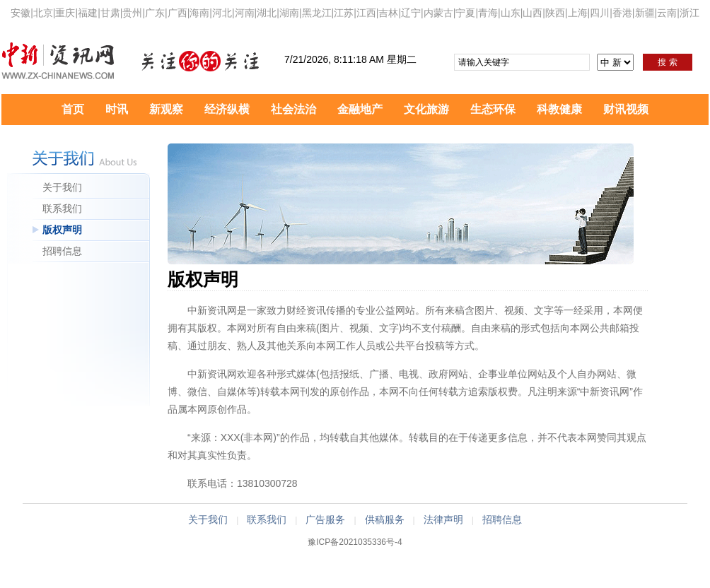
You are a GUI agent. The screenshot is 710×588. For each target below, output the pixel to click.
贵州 (132, 13)
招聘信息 (62, 251)
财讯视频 (626, 109)
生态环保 (493, 109)
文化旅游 (426, 109)
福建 (88, 13)
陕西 (555, 13)
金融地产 (360, 109)
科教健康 (559, 109)
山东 (511, 13)
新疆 (645, 13)
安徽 (21, 13)
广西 (177, 13)
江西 (366, 13)
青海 (488, 13)
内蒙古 (438, 13)
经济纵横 (227, 109)
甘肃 (110, 13)
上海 (578, 13)
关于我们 (62, 187)
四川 (600, 13)
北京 (43, 13)
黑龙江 (317, 13)
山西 (532, 13)
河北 (222, 13)
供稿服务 (385, 519)
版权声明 (62, 230)
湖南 (289, 13)
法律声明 (443, 519)
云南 (667, 13)
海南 (199, 13)
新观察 (166, 109)
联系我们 (62, 208)
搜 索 (667, 62)
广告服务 (325, 519)
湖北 (267, 13)
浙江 (689, 13)
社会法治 (293, 109)
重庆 (65, 13)
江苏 (344, 13)
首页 (73, 109)
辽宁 (411, 13)
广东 (155, 13)
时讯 (117, 109)
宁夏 (465, 13)
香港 (622, 13)
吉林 (388, 13)
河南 (245, 13)
